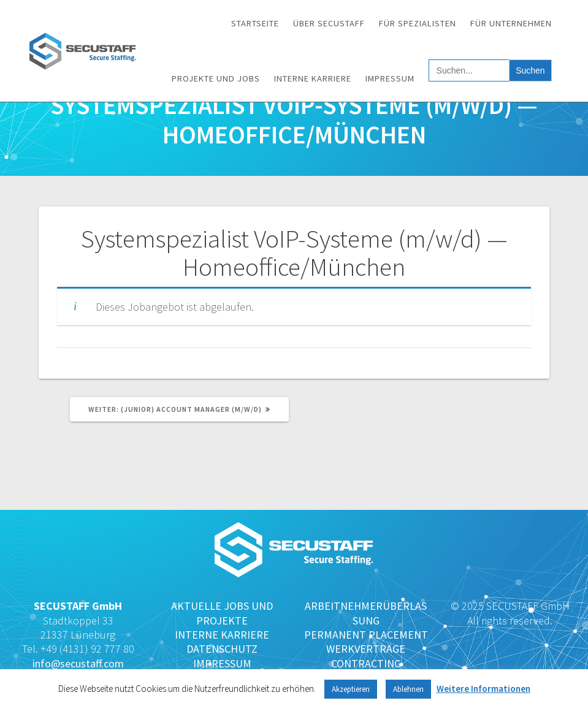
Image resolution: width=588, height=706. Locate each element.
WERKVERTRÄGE (366, 649)
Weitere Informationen (483, 689)
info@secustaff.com (78, 663)
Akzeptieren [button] (351, 689)
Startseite (255, 23)
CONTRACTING (366, 663)
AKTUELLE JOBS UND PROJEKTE (222, 613)
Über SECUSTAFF (329, 23)
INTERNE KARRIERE (222, 635)
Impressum (390, 78)
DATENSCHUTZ (222, 649)
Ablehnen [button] (408, 689)
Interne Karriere (313, 78)
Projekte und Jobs (216, 78)
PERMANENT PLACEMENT (366, 635)
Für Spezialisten (418, 23)
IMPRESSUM (222, 663)
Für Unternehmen (511, 23)
